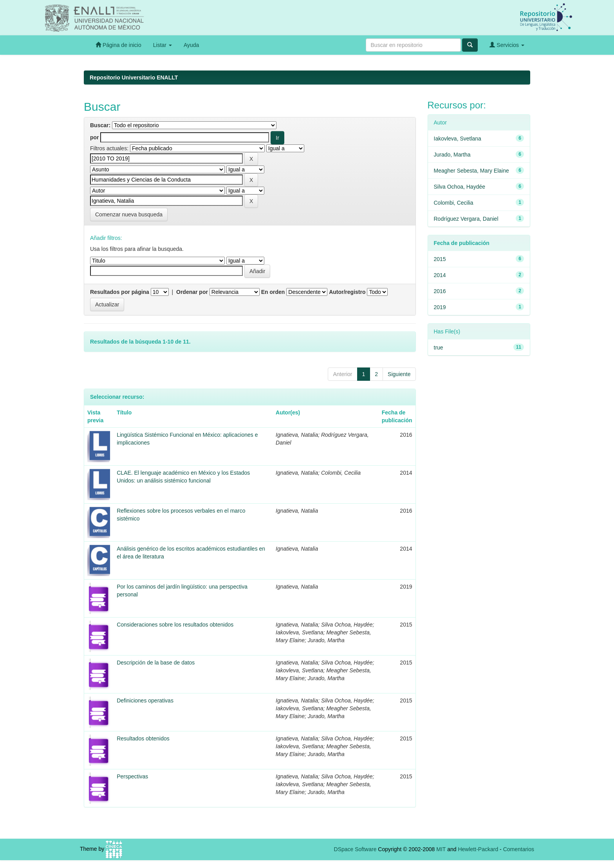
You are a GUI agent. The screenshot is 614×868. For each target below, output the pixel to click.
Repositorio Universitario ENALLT (134, 77)
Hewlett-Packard (478, 849)
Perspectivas (132, 776)
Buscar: (100, 125)
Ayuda (191, 45)
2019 (440, 307)
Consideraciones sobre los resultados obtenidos (175, 625)
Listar (163, 45)
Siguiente (399, 374)
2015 (440, 259)
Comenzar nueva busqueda (129, 214)
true (439, 348)
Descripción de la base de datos (156, 663)
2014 (440, 275)
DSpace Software (355, 849)
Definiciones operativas (145, 701)
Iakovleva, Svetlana (458, 139)
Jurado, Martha (452, 155)
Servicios (507, 45)
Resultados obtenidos (143, 738)
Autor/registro (347, 292)
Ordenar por (192, 292)
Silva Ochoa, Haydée (460, 187)
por (95, 137)
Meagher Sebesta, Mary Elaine (471, 171)
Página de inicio (118, 45)
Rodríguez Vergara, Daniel (466, 219)
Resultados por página (120, 292)
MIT (441, 849)
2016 (440, 291)
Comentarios (519, 849)
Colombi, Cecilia (454, 203)
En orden (273, 292)
